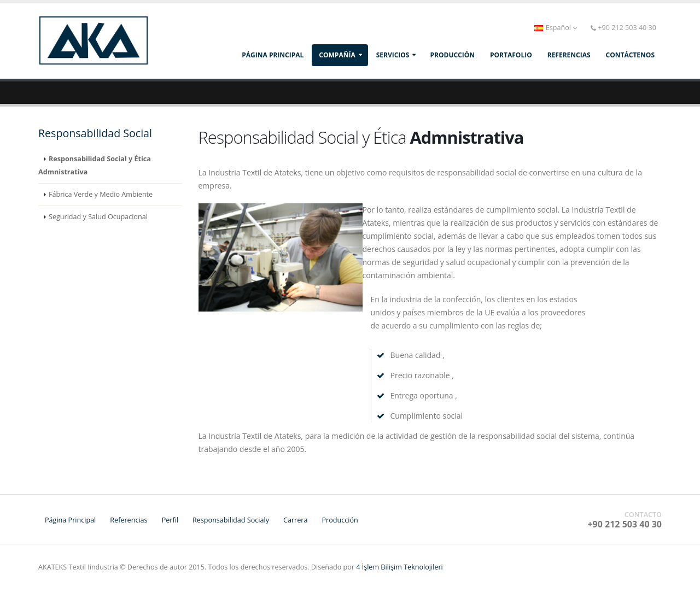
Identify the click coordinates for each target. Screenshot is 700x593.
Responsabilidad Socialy (231, 520)
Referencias (129, 520)
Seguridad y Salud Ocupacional (98, 217)
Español (556, 28)
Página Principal (273, 55)
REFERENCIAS (569, 55)
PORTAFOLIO (511, 55)
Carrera (295, 520)
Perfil (170, 520)
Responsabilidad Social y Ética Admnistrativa (95, 165)
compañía (337, 55)
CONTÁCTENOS (630, 55)
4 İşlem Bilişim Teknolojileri (399, 567)
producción (452, 55)
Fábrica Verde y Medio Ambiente (101, 194)
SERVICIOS (393, 55)
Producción (340, 520)
